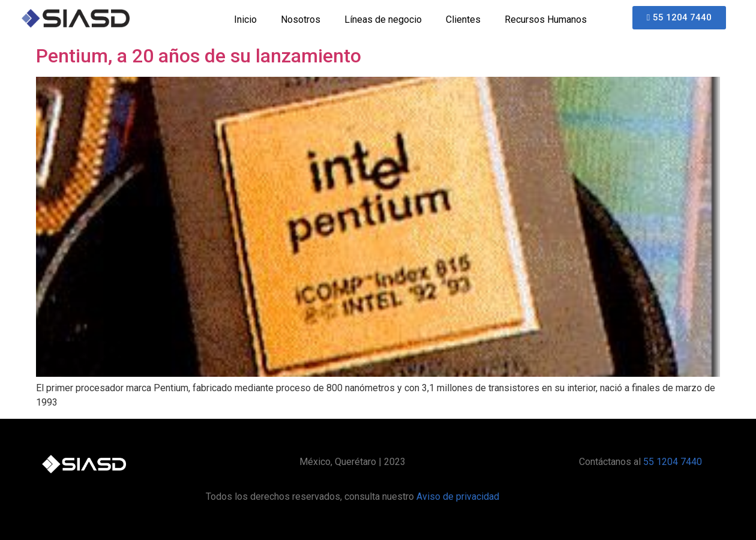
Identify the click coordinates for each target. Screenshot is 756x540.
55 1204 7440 (673, 462)
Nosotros (301, 19)
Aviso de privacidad (458, 496)
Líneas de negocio (383, 19)
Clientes (463, 19)
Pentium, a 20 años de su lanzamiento (199, 56)
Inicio (245, 19)
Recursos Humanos (546, 19)
